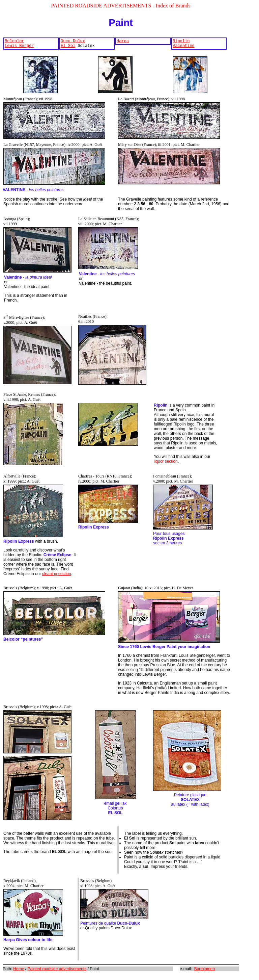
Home (19, 971)
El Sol (68, 47)
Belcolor (15, 42)
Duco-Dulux (73, 42)
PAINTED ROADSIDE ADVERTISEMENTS (101, 6)
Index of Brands (173, 6)
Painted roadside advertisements (57, 971)
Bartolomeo (205, 971)
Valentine (184, 47)
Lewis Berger (19, 47)
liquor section (166, 463)
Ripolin (181, 42)
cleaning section (57, 576)
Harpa (123, 42)
